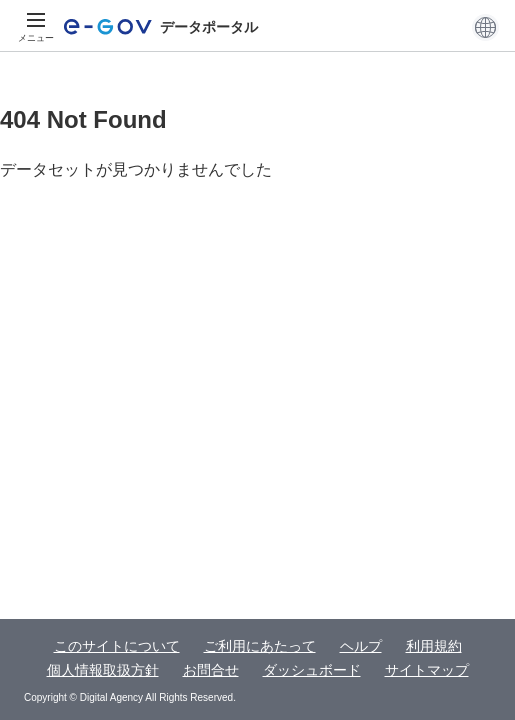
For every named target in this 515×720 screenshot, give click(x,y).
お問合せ (211, 670)
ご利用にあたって (260, 646)
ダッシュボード (312, 670)
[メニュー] (36, 27)
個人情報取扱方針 (103, 670)
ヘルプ (361, 646)
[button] (485, 27)
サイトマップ (427, 670)
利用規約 (434, 646)
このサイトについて (117, 646)
